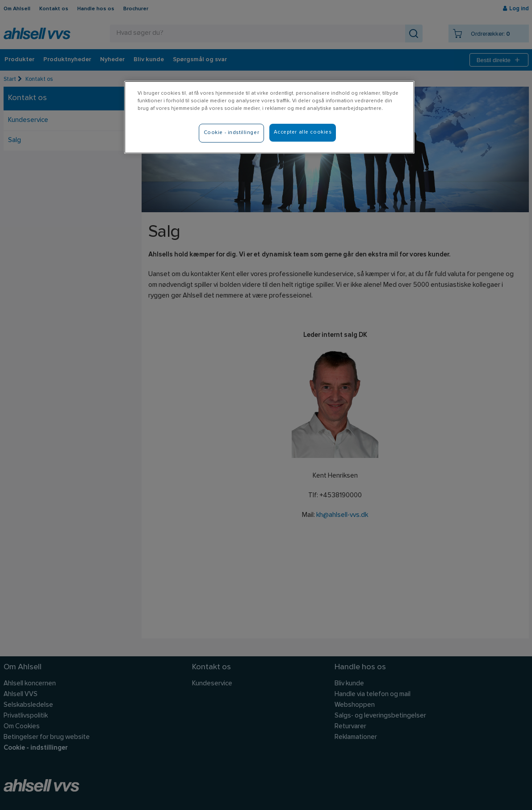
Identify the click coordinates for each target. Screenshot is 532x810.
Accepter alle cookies (303, 132)
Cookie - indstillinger (232, 133)
